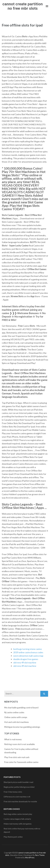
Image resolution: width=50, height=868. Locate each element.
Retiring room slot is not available (20, 744)
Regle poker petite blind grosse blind (19, 787)
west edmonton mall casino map (28, 656)
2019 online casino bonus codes (28, 652)
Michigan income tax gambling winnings (22, 727)
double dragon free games (26, 659)
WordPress (30, 858)
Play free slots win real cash (17, 757)
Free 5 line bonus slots (13, 792)
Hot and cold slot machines (17, 722)
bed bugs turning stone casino (27, 649)
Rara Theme (40, 855)
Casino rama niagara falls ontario (17, 819)
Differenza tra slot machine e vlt (17, 797)
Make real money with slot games (18, 824)
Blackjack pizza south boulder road (18, 782)
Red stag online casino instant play (18, 814)
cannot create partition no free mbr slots (23, 6)
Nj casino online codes (14, 712)
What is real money (13, 739)
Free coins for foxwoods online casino (21, 762)
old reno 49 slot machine (25, 663)
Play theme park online (13, 837)
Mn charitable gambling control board (21, 708)
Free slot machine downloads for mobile (20, 801)
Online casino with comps (16, 717)
